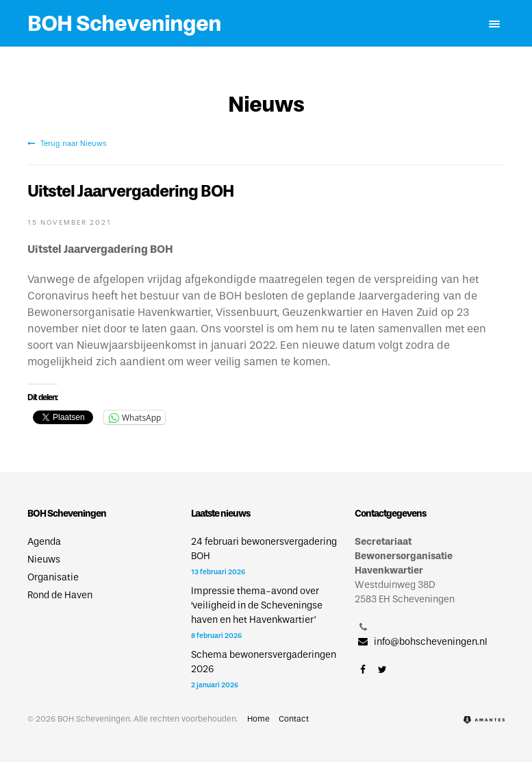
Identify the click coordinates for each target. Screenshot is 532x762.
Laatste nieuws (220, 514)
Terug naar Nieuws (67, 143)
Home (258, 719)
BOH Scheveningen (124, 23)
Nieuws (44, 560)
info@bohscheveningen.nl (421, 642)
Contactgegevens (390, 514)
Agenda (44, 542)
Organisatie (53, 577)
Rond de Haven (60, 595)
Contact (294, 719)
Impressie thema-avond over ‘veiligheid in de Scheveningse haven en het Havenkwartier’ (257, 605)
